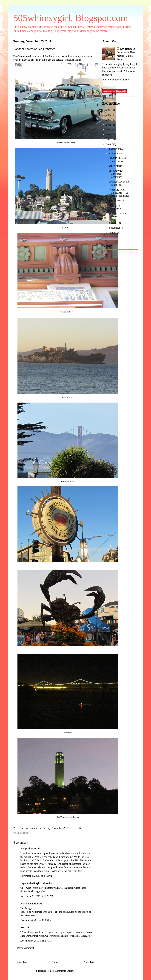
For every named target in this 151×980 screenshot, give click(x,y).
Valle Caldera (115, 166)
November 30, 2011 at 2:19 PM (36, 876)
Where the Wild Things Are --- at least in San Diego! (119, 193)
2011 (109, 144)
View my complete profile (115, 80)
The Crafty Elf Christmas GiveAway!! (116, 174)
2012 (109, 140)
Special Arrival (116, 201)
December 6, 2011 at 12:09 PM (36, 920)
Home (56, 962)
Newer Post (22, 962)
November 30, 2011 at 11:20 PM (37, 896)
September (115, 228)
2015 (109, 125)
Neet (23, 928)
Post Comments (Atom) (62, 971)
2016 (109, 120)
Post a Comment (26, 948)
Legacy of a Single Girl (33, 883)
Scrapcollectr (28, 849)
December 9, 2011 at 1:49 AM (36, 941)
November (115, 154)
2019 (109, 110)
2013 (109, 134)
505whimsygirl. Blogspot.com (71, 18)
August (113, 233)
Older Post (89, 962)
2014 (109, 130)
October (114, 223)
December (115, 149)
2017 (109, 115)
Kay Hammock (29, 904)
